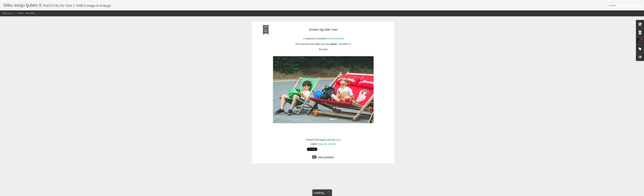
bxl (326, 143)
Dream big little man (323, 29)
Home (20, 13)
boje (321, 143)
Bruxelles (30, 13)
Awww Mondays (336, 38)
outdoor (332, 143)
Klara (338, 139)
